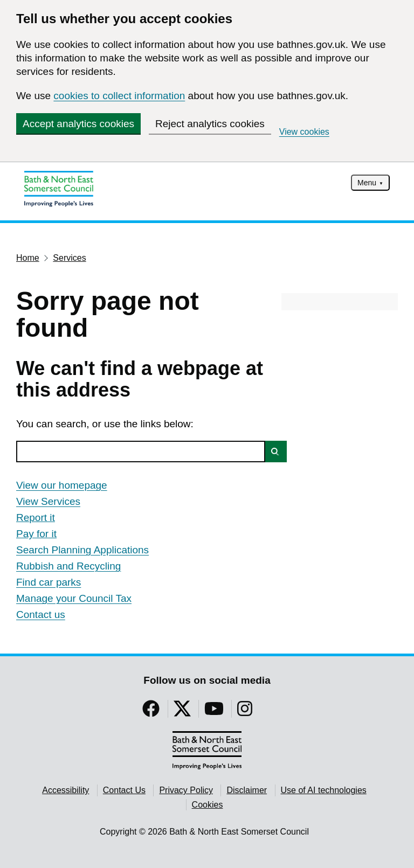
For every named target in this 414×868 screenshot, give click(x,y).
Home (28, 258)
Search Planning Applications (82, 550)
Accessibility (65, 790)
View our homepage (62, 485)
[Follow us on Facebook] (151, 712)
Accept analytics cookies (78, 124)
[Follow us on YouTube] (214, 712)
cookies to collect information (119, 96)
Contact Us (124, 790)
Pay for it (36, 534)
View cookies (304, 132)
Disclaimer (247, 790)
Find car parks (49, 582)
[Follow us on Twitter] (182, 712)
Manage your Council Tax (74, 598)
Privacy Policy (186, 790)
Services (69, 258)
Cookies (208, 805)
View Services (48, 501)
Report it (36, 518)
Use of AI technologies (324, 790)
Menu (367, 183)
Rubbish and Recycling (68, 566)
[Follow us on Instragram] (245, 712)
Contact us (41, 614)
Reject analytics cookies (210, 124)
